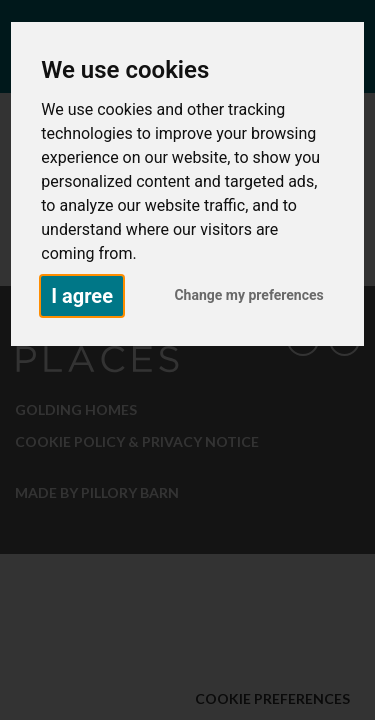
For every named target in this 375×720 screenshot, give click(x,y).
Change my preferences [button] (248, 295)
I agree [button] (82, 296)
